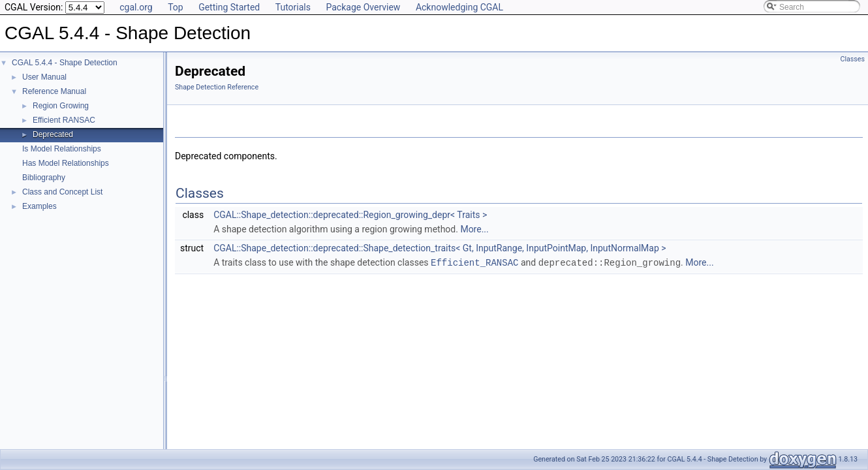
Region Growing (61, 106)
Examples (39, 206)
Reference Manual (54, 91)
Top (176, 7)
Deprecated (53, 134)
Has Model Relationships (66, 163)
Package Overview (363, 7)
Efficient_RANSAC (474, 262)
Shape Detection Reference (217, 87)
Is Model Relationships (62, 149)
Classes (853, 59)
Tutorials (293, 7)
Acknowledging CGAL (459, 7)
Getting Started (229, 7)
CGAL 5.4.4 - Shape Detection (65, 63)
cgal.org (136, 7)
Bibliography (44, 178)
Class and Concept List (62, 192)
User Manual (44, 77)
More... (474, 229)
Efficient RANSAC (64, 120)
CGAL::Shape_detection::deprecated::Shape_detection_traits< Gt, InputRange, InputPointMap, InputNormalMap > (440, 248)
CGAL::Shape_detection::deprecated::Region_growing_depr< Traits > (350, 215)
